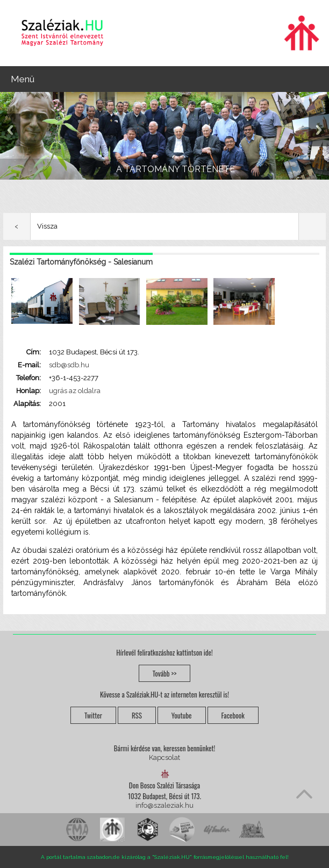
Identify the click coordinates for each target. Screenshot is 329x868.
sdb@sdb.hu (69, 365)
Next (319, 130)
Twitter (93, 715)
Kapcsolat (164, 757)
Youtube (182, 715)
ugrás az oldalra (75, 391)
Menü (23, 79)
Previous (10, 130)
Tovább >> (165, 673)
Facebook (233, 715)
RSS (137, 715)
